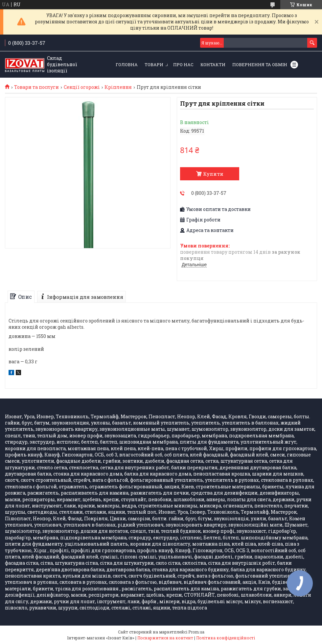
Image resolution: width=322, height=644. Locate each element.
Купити (213, 174)
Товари (154, 64)
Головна (127, 64)
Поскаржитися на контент (165, 638)
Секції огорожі (82, 87)
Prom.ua (196, 632)
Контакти (213, 64)
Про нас (183, 64)
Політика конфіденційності (226, 638)
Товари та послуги (36, 87)
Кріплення (118, 87)
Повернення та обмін (260, 64)
